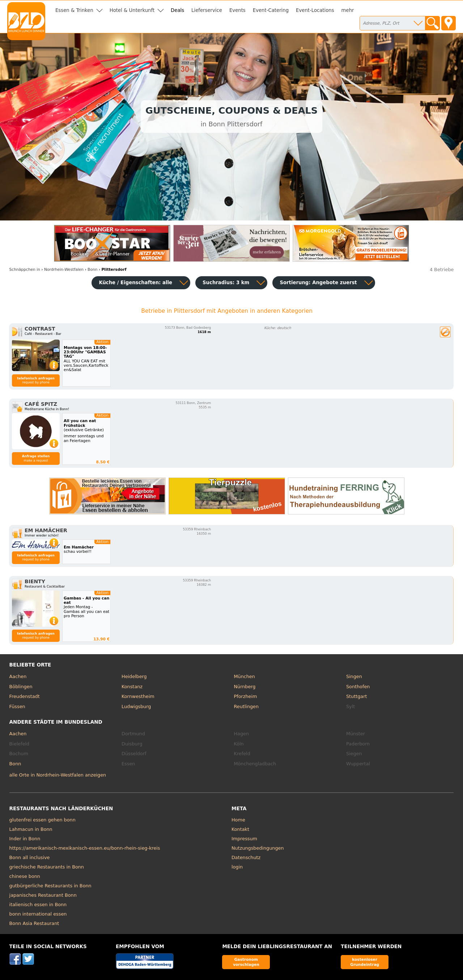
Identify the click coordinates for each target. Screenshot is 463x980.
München (245, 676)
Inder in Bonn (25, 839)
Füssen (17, 706)
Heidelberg (134, 676)
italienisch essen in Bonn (38, 905)
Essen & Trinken (74, 10)
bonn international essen (38, 914)
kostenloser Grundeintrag (365, 962)
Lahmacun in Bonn (31, 829)
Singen (354, 676)
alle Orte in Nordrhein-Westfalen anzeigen (58, 775)
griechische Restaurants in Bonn (47, 867)
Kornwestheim (138, 696)
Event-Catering (271, 10)
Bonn (15, 764)
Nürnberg (245, 687)
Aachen (18, 676)
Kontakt (240, 829)
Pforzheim (246, 696)
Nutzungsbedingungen (258, 848)
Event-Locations (315, 10)
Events (237, 10)
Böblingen (21, 687)
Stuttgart (356, 696)
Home (238, 820)
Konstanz (132, 687)
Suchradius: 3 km (226, 283)
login (237, 867)
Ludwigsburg (136, 706)
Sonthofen (358, 687)
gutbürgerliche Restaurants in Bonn (50, 886)
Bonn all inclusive (30, 857)
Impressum (244, 839)
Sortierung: (318, 283)
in (25, 270)
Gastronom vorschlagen (246, 962)
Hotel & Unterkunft (132, 10)
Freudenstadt (25, 696)
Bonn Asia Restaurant (34, 923)
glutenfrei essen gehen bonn (43, 820)
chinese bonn (25, 876)
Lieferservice (207, 10)
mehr (348, 10)
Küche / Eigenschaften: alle (135, 283)
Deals (177, 10)
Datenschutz (246, 857)
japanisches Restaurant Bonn (43, 895)
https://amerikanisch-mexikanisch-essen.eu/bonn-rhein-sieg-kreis (85, 848)
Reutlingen (247, 706)
